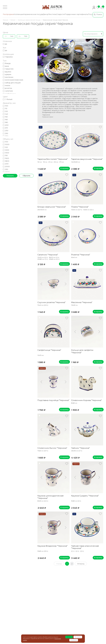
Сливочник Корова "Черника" (86, 400)
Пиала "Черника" (80, 207)
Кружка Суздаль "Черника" (85, 496)
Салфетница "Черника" (49, 350)
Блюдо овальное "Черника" (52, 207)
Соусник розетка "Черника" (52, 302)
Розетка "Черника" (81, 255)
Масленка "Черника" (82, 302)
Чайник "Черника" (80, 448)
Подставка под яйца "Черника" (53, 400)
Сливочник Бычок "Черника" (52, 448)
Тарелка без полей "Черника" (53, 159)
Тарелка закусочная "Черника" (87, 159)
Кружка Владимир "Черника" (53, 546)
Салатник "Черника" (48, 255)
